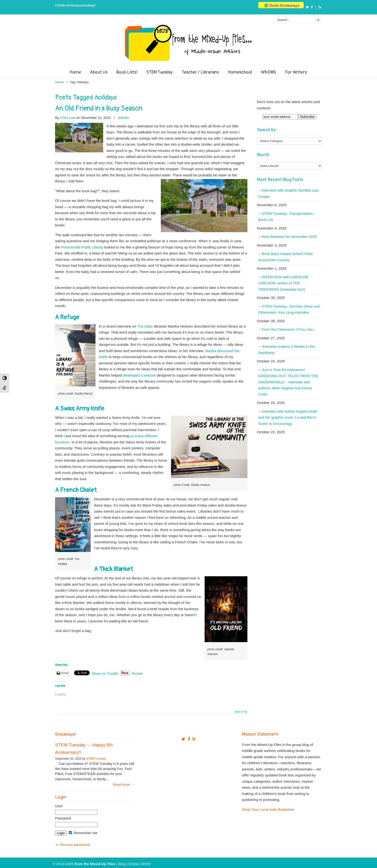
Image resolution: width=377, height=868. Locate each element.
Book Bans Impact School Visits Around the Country (286, 257)
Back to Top (241, 712)
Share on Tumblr (105, 673)
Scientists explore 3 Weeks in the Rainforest (287, 350)
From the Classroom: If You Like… (289, 329)
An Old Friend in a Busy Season (99, 108)
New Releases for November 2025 (289, 237)
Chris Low (68, 118)
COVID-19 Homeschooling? (75, 5)
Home (59, 82)
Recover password (75, 845)
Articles (123, 118)
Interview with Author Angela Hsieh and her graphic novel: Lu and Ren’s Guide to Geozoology (288, 417)
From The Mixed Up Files (188, 43)
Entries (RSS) (140, 864)
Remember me (83, 833)
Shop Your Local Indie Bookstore (268, 809)
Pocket (137, 673)
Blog (122, 864)
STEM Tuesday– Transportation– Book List (286, 217)
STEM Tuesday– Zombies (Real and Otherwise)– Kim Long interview (289, 309)
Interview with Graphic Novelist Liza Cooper (289, 193)
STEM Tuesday (96, 759)
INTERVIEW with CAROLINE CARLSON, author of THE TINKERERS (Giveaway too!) (283, 283)
